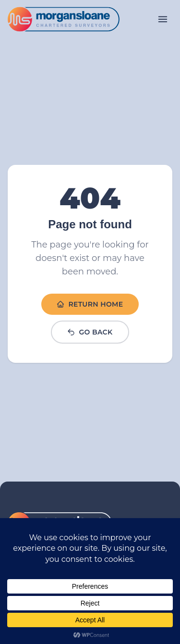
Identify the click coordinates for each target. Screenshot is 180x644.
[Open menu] (163, 19)
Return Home (90, 304)
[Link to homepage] (64, 19)
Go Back (90, 332)
